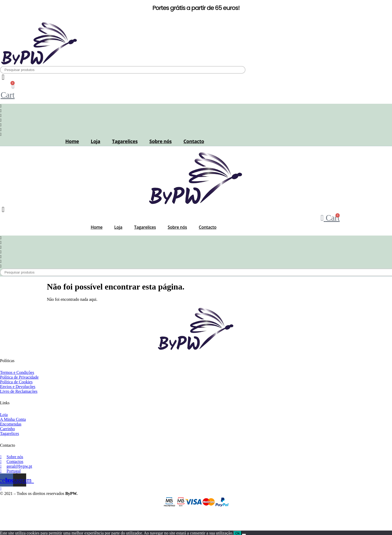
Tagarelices (125, 141)
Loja (96, 141)
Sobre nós (161, 141)
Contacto (194, 141)
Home (72, 141)
